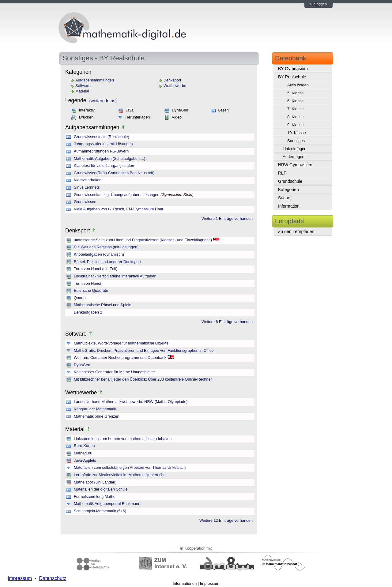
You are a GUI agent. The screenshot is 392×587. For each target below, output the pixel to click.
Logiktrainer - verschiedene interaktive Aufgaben (115, 276)
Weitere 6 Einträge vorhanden (227, 322)
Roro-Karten (84, 446)
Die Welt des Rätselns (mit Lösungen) (106, 247)
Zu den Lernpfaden (296, 231)
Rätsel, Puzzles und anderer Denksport (107, 262)
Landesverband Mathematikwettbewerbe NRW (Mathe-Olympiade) (131, 402)
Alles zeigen (298, 85)
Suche (284, 198)
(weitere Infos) (103, 101)
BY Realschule (292, 77)
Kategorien (288, 190)
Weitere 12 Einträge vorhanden (226, 521)
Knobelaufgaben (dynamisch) (99, 254)
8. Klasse (295, 117)
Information (289, 206)
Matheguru (83, 453)
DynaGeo (82, 365)
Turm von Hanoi (87, 284)
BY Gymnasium (293, 69)
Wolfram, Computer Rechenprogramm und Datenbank (120, 358)
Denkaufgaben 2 (88, 312)
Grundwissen (85, 202)
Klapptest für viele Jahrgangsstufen (104, 166)
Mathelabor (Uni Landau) (95, 482)
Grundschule (290, 181)
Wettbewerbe (175, 86)
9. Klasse (295, 125)
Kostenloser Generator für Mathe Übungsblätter (114, 372)
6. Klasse (295, 101)
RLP (282, 173)
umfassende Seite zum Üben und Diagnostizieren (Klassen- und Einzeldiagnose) (143, 240)
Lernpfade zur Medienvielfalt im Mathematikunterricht (119, 475)
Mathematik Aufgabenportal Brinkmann (107, 504)
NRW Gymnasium (295, 165)
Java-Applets (85, 461)
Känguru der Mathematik (95, 409)
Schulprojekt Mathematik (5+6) (100, 511)
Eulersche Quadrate (91, 291)
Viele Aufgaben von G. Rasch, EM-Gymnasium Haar (119, 209)
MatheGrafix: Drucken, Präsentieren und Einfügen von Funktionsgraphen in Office (144, 351)
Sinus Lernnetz (87, 187)
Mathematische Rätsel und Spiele (103, 305)
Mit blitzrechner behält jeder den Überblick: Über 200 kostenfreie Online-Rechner (143, 379)
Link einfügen (294, 149)
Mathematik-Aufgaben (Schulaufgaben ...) (109, 159)
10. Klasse (297, 133)
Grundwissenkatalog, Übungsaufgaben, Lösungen (117, 195)
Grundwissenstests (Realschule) (102, 137)
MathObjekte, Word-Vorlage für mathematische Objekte (121, 343)
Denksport (172, 80)
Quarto (80, 298)
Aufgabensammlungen (95, 80)
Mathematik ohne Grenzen (96, 416)
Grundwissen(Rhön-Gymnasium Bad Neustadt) (114, 173)
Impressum (210, 583)
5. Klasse (295, 93)
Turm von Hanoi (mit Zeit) (96, 269)
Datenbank (291, 58)
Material (82, 91)
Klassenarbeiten (88, 180)
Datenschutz (53, 578)
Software (83, 86)
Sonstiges (296, 141)
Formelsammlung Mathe (95, 497)
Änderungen (294, 157)
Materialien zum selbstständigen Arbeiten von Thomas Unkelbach (130, 468)
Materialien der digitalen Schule (101, 489)
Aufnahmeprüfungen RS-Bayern (101, 151)
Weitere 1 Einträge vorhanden (227, 219)
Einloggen (318, 4)
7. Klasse (295, 109)
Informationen (185, 583)
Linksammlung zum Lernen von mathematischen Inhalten (123, 439)
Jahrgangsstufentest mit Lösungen (103, 144)
